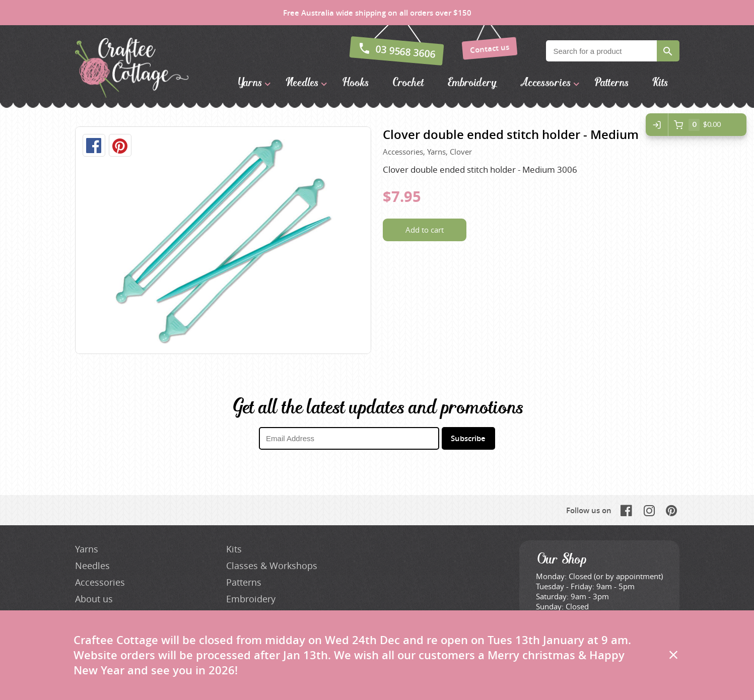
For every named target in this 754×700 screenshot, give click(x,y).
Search (668, 51)
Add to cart (425, 230)
